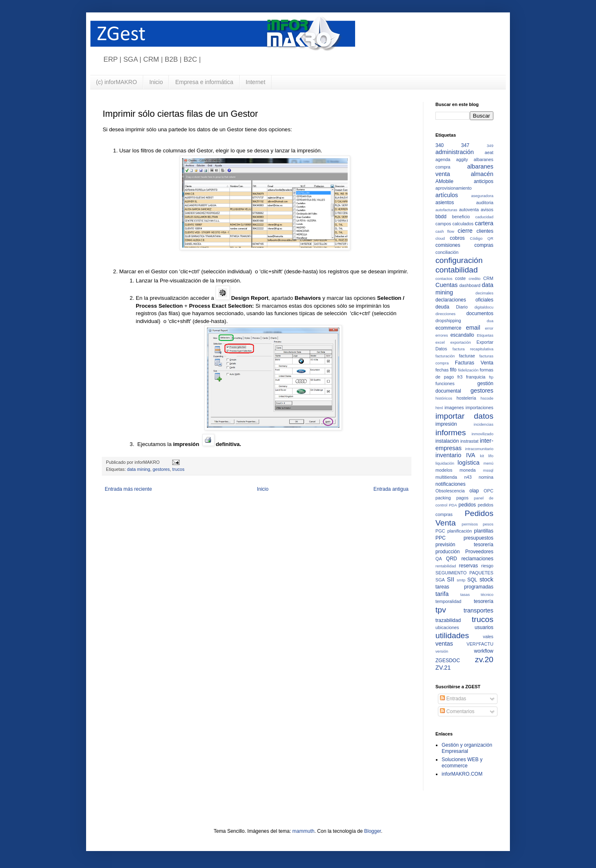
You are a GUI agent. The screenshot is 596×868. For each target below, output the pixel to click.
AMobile (444, 181)
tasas (465, 594)
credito (475, 278)
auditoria (485, 203)
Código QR (482, 238)
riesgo (487, 566)
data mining (139, 469)
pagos (462, 498)
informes (451, 433)
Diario (462, 307)
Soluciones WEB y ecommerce (462, 762)
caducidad (484, 217)
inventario (448, 455)
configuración (459, 260)
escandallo (462, 335)
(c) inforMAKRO (117, 82)
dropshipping (448, 321)
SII (451, 579)
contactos (444, 278)
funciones (445, 383)
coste (461, 278)
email (473, 328)
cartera (484, 223)
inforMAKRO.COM (462, 774)
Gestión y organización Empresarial (467, 748)
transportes (478, 610)
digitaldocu (484, 307)
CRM (488, 278)
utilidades (452, 635)
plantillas (484, 531)
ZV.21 (443, 668)
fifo (453, 370)
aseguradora (482, 196)
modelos (444, 470)
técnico (487, 594)
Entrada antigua (391, 489)
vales (488, 637)
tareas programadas (464, 587)
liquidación (445, 463)
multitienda (446, 477)
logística (469, 463)
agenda (443, 159)
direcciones (446, 314)
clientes (485, 231)
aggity (462, 159)
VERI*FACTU (480, 644)
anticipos (484, 181)
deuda (442, 307)
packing (443, 498)
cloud (440, 238)
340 (440, 145)
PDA (453, 505)
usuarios (484, 627)
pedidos (467, 505)
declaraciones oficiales (464, 300)
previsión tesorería (464, 545)
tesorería (484, 601)
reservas (469, 566)
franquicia (476, 377)
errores (442, 335)
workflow (484, 651)
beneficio (461, 217)
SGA (440, 580)
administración (455, 152)
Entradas (453, 699)
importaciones (479, 407)
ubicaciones (447, 627)
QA (439, 559)
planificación (460, 531)
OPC (489, 491)
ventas (444, 644)
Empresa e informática (204, 82)
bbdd (441, 217)
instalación (447, 441)
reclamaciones (477, 559)
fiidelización (469, 370)
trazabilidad (448, 620)
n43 (468, 477)
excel (440, 342)
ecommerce (448, 328)
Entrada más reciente (128, 489)
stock (486, 579)
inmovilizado (482, 434)
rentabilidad (446, 566)
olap (474, 491)
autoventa (469, 210)
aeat (489, 152)
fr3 (460, 377)
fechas (442, 370)
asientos (445, 203)
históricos (444, 398)
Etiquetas (485, 335)
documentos (480, 313)
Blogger (373, 831)
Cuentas (447, 285)
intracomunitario (479, 449)
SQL (472, 580)
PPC (441, 538)
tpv (441, 610)
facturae (467, 356)
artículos (447, 195)
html (439, 408)
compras (484, 245)
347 (465, 145)
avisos (487, 210)
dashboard (470, 285)
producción (448, 552)
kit (482, 456)
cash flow (445, 231)
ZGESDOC (448, 661)
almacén (482, 174)
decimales (484, 293)
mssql (488, 470)
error (489, 328)
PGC (440, 531)
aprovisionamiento (454, 188)
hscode (487, 398)
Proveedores (479, 552)
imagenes (454, 407)
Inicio (156, 82)
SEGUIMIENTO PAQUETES (464, 573)
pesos (488, 524)
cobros (457, 238)
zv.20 (484, 659)
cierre (465, 231)
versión (442, 651)
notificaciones (451, 484)
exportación (461, 342)
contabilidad (457, 270)
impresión (446, 424)
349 (490, 146)
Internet (256, 82)
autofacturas (446, 210)
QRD (452, 559)
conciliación (447, 252)
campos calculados (454, 224)
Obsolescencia (450, 491)
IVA (471, 455)
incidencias (484, 424)
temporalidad (448, 601)
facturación (445, 356)
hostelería (466, 398)
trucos (178, 469)
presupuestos (478, 538)
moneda (467, 470)
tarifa (442, 594)
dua (490, 321)
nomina (486, 477)
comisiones (448, 245)
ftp (491, 377)
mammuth (303, 831)
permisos (470, 524)
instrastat (469, 441)
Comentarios (457, 711)
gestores (161, 469)
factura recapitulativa (473, 349)
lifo (491, 456)
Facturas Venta (474, 363)
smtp (461, 580)
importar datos (464, 416)
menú (488, 463)
